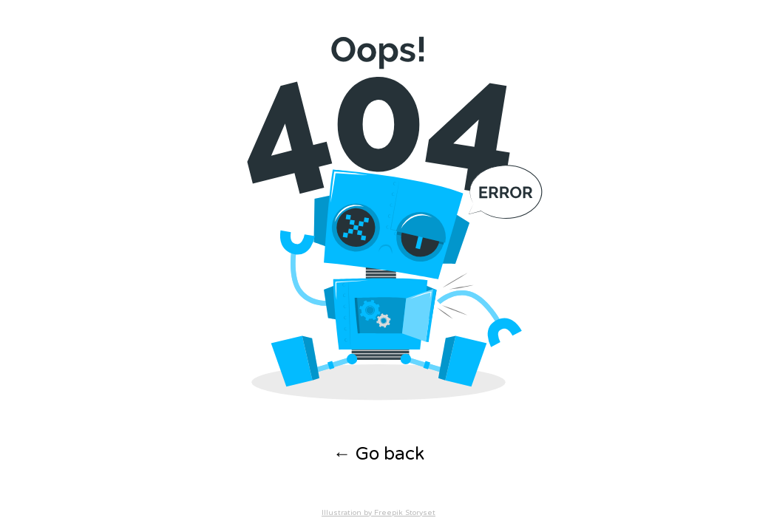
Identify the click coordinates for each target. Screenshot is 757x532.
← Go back (379, 454)
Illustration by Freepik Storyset (378, 513)
